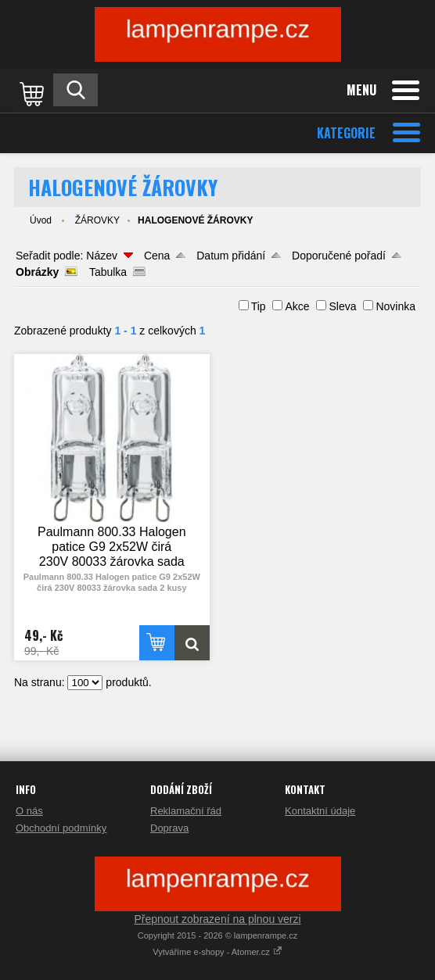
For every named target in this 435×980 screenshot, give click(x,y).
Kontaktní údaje (320, 811)
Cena (157, 256)
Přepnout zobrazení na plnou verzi (217, 919)
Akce (297, 306)
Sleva (342, 306)
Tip (259, 306)
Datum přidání (231, 256)
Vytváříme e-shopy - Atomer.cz (217, 952)
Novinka (395, 306)
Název (102, 256)
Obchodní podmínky (61, 828)
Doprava (169, 828)
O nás (29, 811)
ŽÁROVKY (97, 220)
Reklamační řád (186, 811)
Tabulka (108, 272)
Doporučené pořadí (339, 256)
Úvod (41, 220)
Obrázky (37, 272)
